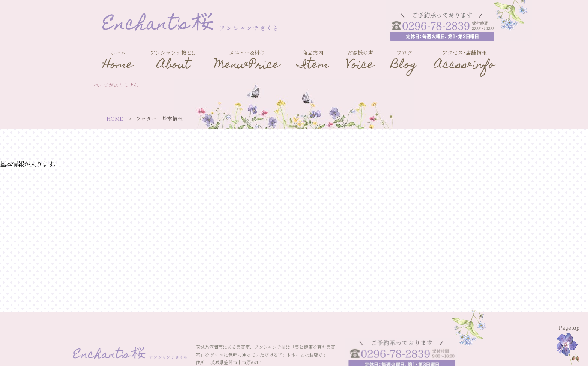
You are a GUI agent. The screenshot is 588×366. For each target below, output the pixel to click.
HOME (115, 118)
